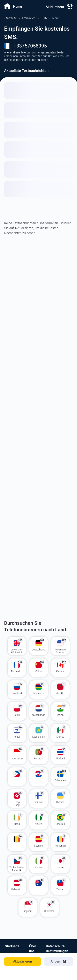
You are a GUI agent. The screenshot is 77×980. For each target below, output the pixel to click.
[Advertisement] (38, 301)
